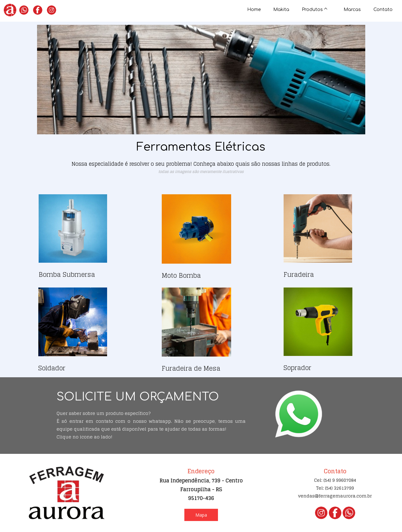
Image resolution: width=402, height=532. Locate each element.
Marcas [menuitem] (352, 10)
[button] (201, 515)
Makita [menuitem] (281, 10)
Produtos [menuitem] (312, 10)
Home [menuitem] (254, 10)
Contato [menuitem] (383, 10)
